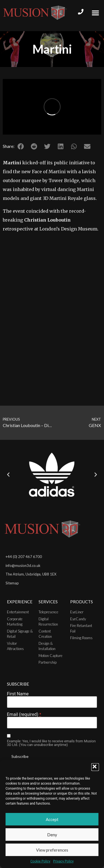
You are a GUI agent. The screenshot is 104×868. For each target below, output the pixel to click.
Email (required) (24, 715)
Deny (52, 835)
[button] (95, 767)
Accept (52, 819)
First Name (18, 694)
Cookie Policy (40, 861)
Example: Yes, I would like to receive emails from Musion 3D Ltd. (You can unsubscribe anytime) (51, 743)
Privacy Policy (64, 861)
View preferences (52, 850)
